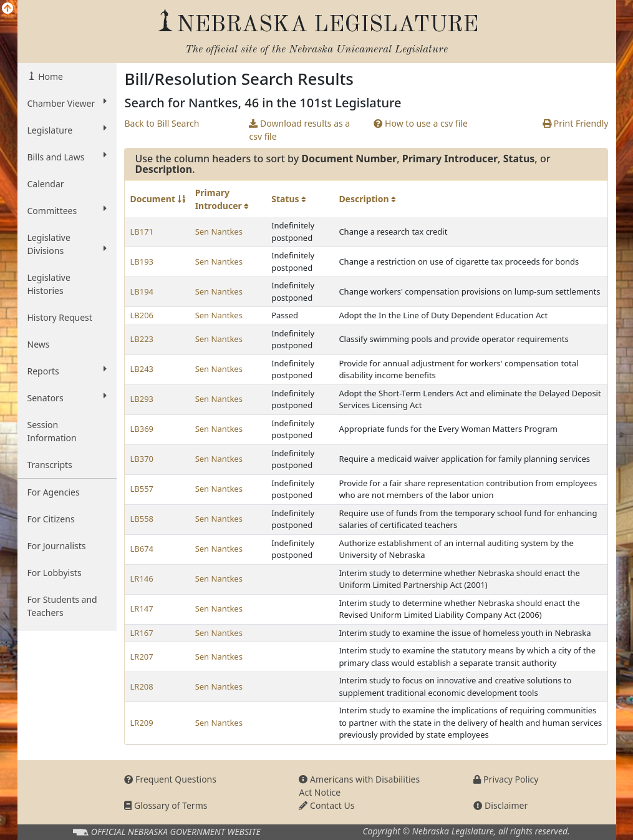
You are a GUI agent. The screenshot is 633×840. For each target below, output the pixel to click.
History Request (60, 317)
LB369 (142, 429)
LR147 (141, 608)
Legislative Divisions (67, 244)
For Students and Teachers (62, 606)
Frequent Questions (170, 779)
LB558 (142, 519)
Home (50, 76)
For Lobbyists (55, 573)
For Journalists (57, 546)
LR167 (141, 633)
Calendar (46, 184)
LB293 (142, 399)
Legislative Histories (49, 284)
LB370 (142, 459)
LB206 (142, 315)
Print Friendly (575, 123)
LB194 (142, 291)
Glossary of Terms (166, 805)
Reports (67, 371)
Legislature (67, 130)
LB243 (142, 369)
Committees (67, 210)
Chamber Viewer (67, 103)
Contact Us (326, 805)
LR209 (141, 723)
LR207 (141, 657)
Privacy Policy (506, 779)
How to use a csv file (421, 123)
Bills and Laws (67, 157)
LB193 (142, 261)
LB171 (142, 232)
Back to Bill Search (162, 123)
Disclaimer (500, 805)
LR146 (141, 579)
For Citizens (51, 519)
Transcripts (50, 465)
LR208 (141, 686)
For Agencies (54, 492)
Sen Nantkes (219, 232)
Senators (67, 398)
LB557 (142, 489)
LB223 (142, 339)
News (39, 344)
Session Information (52, 431)
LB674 (142, 549)
